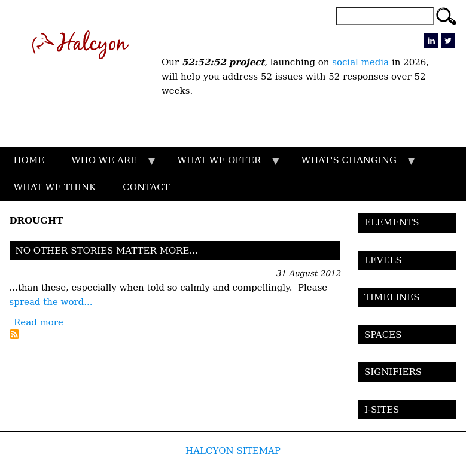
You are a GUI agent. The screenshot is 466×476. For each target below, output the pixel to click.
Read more (39, 322)
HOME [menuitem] (29, 160)
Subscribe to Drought (14, 334)
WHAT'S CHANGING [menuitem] (352, 164)
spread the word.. (50, 302)
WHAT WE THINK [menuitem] (55, 187)
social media (360, 62)
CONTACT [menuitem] (146, 187)
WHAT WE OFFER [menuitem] (223, 164)
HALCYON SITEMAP (233, 451)
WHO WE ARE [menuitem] (108, 164)
